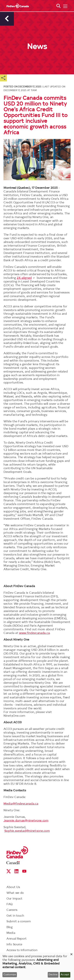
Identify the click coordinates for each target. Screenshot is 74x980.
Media (11, 933)
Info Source (14, 945)
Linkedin (16, 871)
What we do (15, 893)
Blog (10, 927)
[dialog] (37, 966)
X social (9, 871)
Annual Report (17, 939)
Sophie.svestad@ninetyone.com (27, 831)
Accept (65, 975)
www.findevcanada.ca (34, 633)
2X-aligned (26, 278)
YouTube (24, 871)
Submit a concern (19, 922)
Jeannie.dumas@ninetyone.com (26, 821)
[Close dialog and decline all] (71, 955)
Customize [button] (10, 975)
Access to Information (22, 950)
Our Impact (14, 899)
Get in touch (15, 916)
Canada (13, 863)
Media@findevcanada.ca (21, 804)
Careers (12, 910)
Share (3, 78)
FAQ (10, 904)
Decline (53, 975)
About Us (13, 887)
